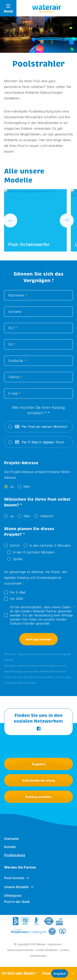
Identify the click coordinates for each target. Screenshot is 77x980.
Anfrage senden (38, 644)
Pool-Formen (14, 882)
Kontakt (10, 851)
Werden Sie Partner (20, 871)
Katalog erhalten (38, 797)
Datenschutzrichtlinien (20, 951)
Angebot (38, 764)
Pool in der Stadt (17, 906)
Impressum (55, 945)
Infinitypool (13, 899)
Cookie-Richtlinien (47, 951)
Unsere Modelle (16, 891)
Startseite (11, 843)
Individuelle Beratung (38, 780)
